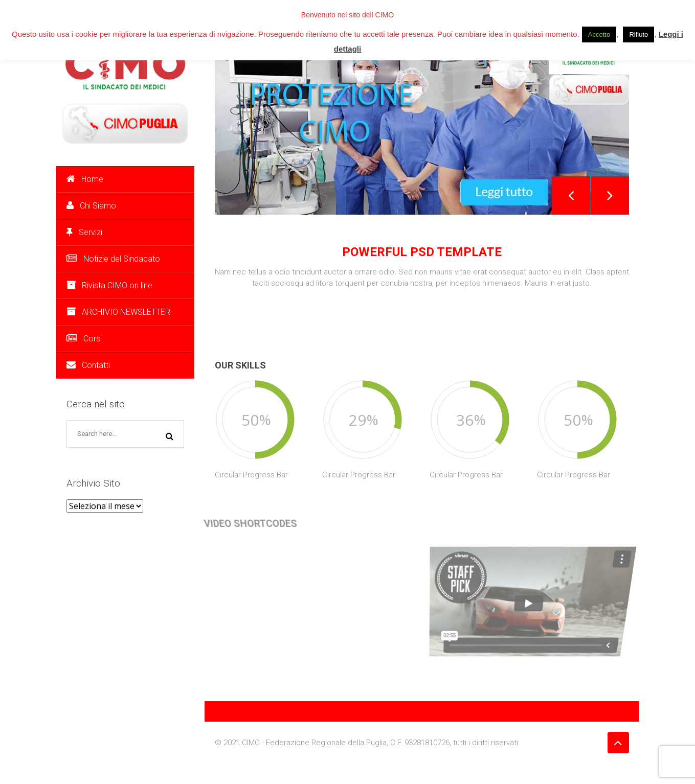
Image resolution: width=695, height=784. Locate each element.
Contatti (88, 365)
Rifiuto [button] (638, 34)
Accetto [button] (599, 34)
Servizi (84, 232)
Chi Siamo (91, 206)
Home (85, 179)
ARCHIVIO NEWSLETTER (118, 312)
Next (610, 195)
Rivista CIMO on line (109, 285)
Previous (571, 195)
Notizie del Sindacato (113, 259)
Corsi (84, 339)
